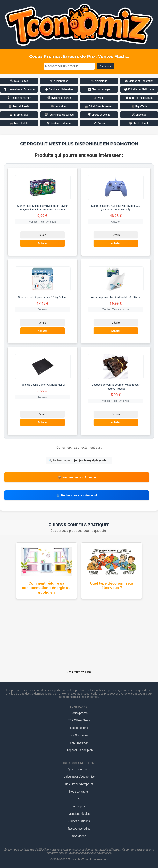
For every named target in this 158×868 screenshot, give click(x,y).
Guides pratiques (79, 821)
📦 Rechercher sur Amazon (77, 477)
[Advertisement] (79, 636)
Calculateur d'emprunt (79, 784)
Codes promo (79, 713)
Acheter (42, 243)
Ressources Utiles (79, 829)
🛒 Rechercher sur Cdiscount (77, 495)
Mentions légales (79, 814)
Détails (42, 235)
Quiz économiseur (79, 769)
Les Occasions (79, 735)
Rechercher (106, 66)
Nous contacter (79, 791)
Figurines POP (79, 743)
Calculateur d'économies (79, 777)
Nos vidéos (79, 836)
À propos (79, 806)
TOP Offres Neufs (79, 720)
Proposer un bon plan (79, 750)
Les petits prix (79, 728)
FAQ (79, 799)
